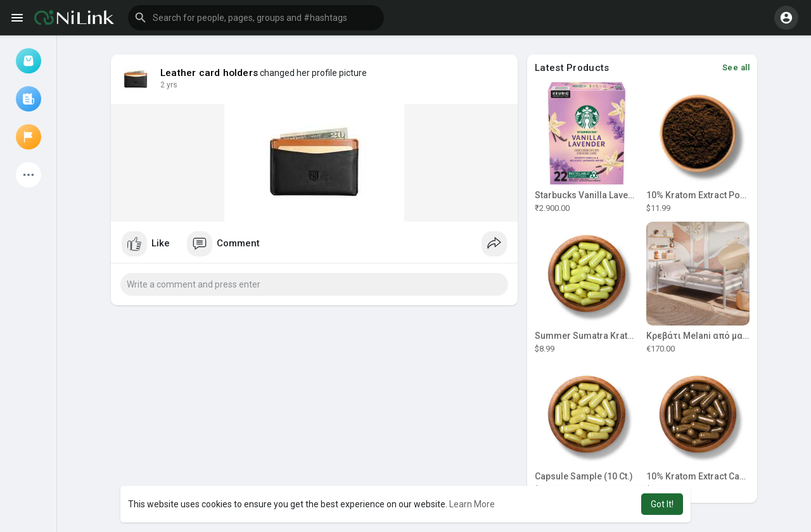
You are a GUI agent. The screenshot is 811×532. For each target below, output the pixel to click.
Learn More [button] (472, 504)
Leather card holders (209, 73)
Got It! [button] (662, 504)
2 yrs (169, 85)
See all (736, 67)
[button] (256, 18)
